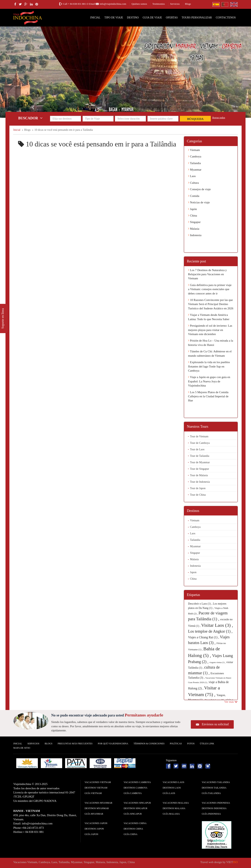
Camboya (195, 156)
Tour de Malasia (199, 475)
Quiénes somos (139, 4)
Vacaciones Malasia (176, 803)
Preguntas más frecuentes (75, 744)
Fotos (191, 744)
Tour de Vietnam (199, 436)
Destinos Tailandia (214, 788)
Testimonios (159, 4)
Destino (133, 18)
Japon (193, 572)
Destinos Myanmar (97, 808)
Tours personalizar (197, 18)
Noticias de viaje (199, 202)
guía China (130, 834)
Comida (194, 196)
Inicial (95, 18)
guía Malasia (171, 814)
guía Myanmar (94, 814)
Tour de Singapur (200, 469)
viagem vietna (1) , (218, 662)
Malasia (194, 229)
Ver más (231, 702)
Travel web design (211, 862)
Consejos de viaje (199, 189)
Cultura (193, 183)
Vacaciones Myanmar (98, 803)
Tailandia (194, 163)
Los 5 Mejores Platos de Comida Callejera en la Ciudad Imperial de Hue (208, 396)
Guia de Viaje (152, 18)
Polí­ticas (176, 744)
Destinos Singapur (135, 808)
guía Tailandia (211, 793)
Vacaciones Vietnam (98, 782)
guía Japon (91, 834)
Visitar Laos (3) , (217, 625)
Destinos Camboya (135, 788)
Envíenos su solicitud (215, 724)
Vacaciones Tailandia (216, 782)
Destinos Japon (94, 829)
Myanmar (195, 170)
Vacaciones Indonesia (216, 803)
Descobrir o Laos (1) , (201, 604)
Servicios (175, 4)
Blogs (188, 4)
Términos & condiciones (149, 744)
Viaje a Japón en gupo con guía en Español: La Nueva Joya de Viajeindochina (209, 381)
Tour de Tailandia (200, 456)
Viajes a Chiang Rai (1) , (204, 637)
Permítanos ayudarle (144, 715)
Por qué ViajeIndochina (113, 744)
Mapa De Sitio (22, 748)
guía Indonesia (211, 814)
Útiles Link (207, 744)
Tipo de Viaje (114, 18)
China (193, 216)
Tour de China (198, 495)
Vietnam (194, 150)
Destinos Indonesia (214, 808)
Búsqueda (195, 119)
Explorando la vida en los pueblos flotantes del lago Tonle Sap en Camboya (209, 366)
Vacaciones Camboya (137, 782)
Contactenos (226, 18)
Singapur (194, 222)
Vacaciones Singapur (137, 803)
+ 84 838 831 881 (77, 4)
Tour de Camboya (200, 443)
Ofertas (172, 18)
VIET (232, 862)
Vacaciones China (135, 823)
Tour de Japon (198, 488)
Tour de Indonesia (200, 482)
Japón (192, 209)
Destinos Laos (172, 788)
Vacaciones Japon (96, 823)
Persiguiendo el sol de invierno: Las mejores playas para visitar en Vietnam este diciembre (210, 330)
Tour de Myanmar (200, 462)
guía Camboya (133, 793)
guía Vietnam (93, 793)
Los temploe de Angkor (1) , (210, 631)
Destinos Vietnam (96, 788)
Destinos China (133, 829)
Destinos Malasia (174, 808)
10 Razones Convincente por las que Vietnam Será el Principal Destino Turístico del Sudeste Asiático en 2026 (211, 304)
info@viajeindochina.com (113, 4)
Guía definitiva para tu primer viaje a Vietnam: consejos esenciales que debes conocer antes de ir (210, 289)
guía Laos (169, 793)
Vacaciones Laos (174, 782)
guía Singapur (133, 814)
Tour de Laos (197, 449)
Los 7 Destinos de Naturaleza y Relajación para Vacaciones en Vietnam (207, 274)
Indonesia (195, 235)
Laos (192, 176)
